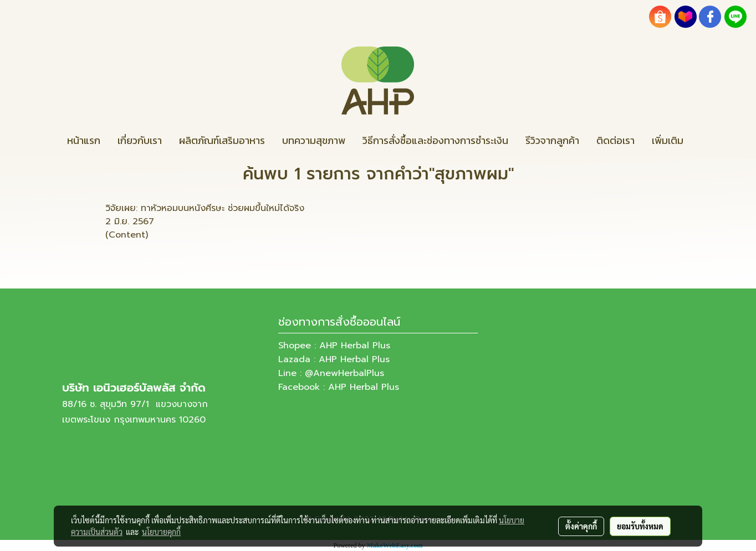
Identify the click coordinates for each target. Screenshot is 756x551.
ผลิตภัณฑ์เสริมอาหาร (222, 140)
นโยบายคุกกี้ (161, 532)
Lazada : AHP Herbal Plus (334, 359)
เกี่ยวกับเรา (140, 140)
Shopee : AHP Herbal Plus (334, 346)
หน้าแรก (84, 140)
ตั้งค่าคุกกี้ (581, 526)
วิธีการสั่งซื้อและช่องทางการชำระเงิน (435, 140)
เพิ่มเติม (668, 140)
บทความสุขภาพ (314, 140)
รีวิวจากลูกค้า (552, 140)
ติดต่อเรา (615, 140)
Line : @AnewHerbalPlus (331, 373)
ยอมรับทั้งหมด (640, 526)
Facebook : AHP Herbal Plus (339, 387)
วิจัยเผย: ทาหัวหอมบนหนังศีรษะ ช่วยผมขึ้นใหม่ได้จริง (205, 208)
